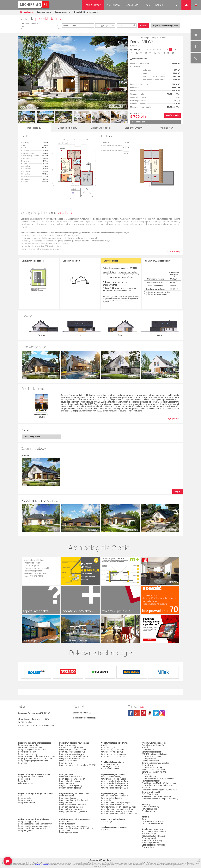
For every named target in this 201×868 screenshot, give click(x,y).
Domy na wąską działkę (111, 777)
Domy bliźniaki (24, 798)
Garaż (121, 26)
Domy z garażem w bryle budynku (33, 828)
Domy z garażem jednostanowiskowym (35, 824)
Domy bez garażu (26, 830)
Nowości (104, 830)
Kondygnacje (102, 26)
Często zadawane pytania (153, 821)
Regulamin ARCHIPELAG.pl (153, 836)
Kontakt (159, 5)
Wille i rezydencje (25, 783)
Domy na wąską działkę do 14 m (114, 781)
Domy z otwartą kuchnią (70, 781)
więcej (178, 491)
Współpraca (132, 5)
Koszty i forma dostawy (152, 840)
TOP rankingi (106, 822)
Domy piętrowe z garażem (71, 809)
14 (146, 53)
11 (132, 53)
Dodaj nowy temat (32, 437)
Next (124, 117)
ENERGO (135, 46)
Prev (22, 117)
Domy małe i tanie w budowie (31, 777)
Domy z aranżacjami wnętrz (154, 772)
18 (164, 53)
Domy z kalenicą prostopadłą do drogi (117, 809)
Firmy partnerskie (149, 809)
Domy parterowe (67, 796)
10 (175, 49)
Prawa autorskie (149, 847)
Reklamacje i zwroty (150, 843)
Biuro (144, 819)
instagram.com (162, 713)
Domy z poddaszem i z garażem (73, 811)
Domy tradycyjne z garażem (113, 756)
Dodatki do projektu (68, 128)
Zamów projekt (173, 115)
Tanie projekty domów (110, 766)
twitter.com (156, 713)
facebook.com (131, 713)
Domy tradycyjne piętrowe (112, 752)
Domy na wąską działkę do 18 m (114, 786)
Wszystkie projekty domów (153, 745)
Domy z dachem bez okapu (112, 805)
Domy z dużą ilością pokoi (70, 777)
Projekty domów (93, 5)
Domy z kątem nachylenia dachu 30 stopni (119, 807)
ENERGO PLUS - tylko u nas (30, 747)
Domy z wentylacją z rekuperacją (32, 750)
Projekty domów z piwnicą (71, 786)
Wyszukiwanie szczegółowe (165, 26)
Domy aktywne (66, 763)
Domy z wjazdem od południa (113, 779)
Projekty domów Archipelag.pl (34, 5)
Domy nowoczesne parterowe (72, 752)
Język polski (196, 5)
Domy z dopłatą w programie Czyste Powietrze (34, 762)
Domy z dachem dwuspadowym (114, 796)
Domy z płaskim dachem (111, 798)
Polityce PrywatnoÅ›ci (42, 865)
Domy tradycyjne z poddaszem (114, 754)
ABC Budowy (114, 5)
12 (137, 53)
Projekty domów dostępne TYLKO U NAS (159, 790)
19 (168, 53)
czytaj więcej (174, 253)
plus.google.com (137, 713)
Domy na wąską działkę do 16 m (114, 783)
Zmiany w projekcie (101, 128)
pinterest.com (143, 713)
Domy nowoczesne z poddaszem (73, 756)
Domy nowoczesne (67, 745)
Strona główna (26, 12)
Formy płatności (149, 838)
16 (155, 53)
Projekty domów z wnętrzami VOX (156, 796)
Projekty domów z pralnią (70, 788)
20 (173, 53)
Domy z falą (106, 800)
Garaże (21, 796)
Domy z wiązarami (67, 824)
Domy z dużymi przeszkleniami (73, 750)
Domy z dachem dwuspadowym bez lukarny (119, 814)
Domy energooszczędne (28, 745)
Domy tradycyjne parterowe (112, 750)
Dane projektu (34, 128)
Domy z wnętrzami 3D (151, 792)
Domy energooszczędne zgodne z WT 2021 (37, 756)
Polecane (146, 774)
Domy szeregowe (26, 800)
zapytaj (155, 38)
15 (150, 53)
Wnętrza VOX (167, 128)
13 (141, 53)
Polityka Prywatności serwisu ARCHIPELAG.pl (154, 833)
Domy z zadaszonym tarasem (72, 779)
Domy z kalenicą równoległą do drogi (116, 811)
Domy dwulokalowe (27, 802)
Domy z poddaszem (68, 798)
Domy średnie (24, 779)
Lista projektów (44, 12)
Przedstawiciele (148, 811)
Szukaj (143, 26)
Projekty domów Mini (110, 769)
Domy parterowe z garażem (71, 807)
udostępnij (146, 38)
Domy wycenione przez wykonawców (158, 779)
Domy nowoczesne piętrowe (71, 754)
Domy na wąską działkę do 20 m (114, 788)
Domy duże (23, 781)
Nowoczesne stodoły (27, 752)
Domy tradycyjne (108, 747)
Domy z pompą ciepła (27, 754)
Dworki (104, 745)
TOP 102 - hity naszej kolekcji (154, 754)
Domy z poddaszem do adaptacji (73, 800)
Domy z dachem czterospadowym (115, 802)
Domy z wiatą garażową (29, 822)
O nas (147, 5)
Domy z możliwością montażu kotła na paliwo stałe (76, 829)
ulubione (163, 38)
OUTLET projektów (150, 794)
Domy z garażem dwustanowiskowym (35, 826)
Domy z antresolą (63, 12)
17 (159, 53)
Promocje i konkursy (150, 807)
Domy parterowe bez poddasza (73, 805)
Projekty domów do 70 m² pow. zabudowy (160, 799)
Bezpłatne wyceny (134, 128)
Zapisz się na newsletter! (152, 824)
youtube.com (150, 713)
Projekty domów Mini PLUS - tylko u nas (35, 759)
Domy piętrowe (66, 802)
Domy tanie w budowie (110, 764)
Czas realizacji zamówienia (153, 845)
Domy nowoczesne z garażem (72, 759)
